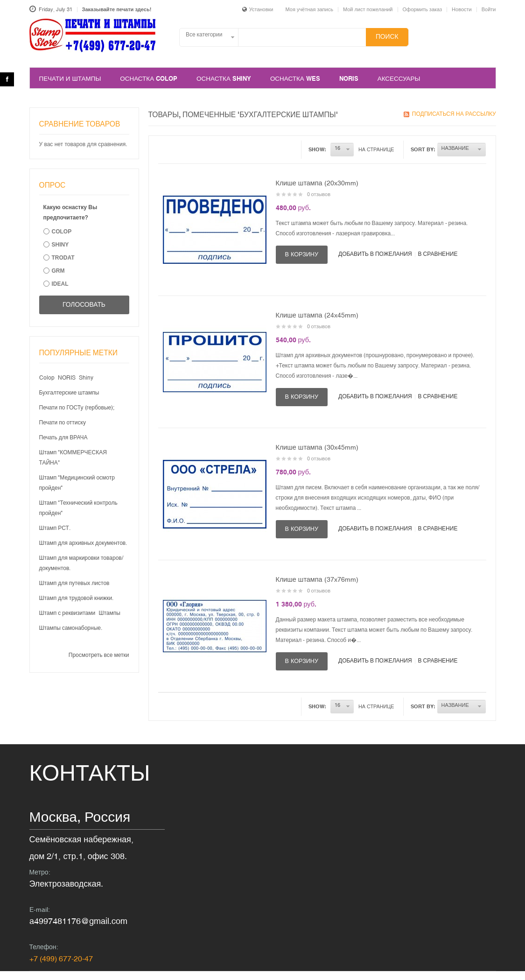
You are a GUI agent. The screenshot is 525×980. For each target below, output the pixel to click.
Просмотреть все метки (99, 655)
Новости (462, 9)
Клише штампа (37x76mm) (317, 579)
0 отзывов (319, 194)
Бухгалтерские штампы (69, 393)
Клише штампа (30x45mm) (317, 447)
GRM (58, 271)
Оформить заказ (423, 9)
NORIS (67, 378)
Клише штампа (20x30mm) (317, 183)
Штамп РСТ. (55, 528)
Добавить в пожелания (375, 254)
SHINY (60, 245)
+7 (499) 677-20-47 (61, 959)
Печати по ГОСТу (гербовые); (77, 408)
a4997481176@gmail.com (78, 921)
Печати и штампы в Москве (93, 41)
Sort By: (423, 149)
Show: (317, 149)
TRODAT (63, 258)
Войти (489, 9)
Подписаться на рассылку (454, 114)
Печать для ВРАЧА (63, 437)
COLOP (62, 232)
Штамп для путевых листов (74, 583)
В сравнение (438, 254)
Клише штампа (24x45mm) (317, 315)
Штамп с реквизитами (67, 613)
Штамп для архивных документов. (83, 543)
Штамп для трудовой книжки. (77, 598)
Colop (47, 378)
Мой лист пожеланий (368, 9)
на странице (376, 149)
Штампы (110, 613)
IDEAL (60, 284)
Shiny (86, 378)
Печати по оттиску (63, 423)
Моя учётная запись (309, 9)
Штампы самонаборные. (71, 628)
